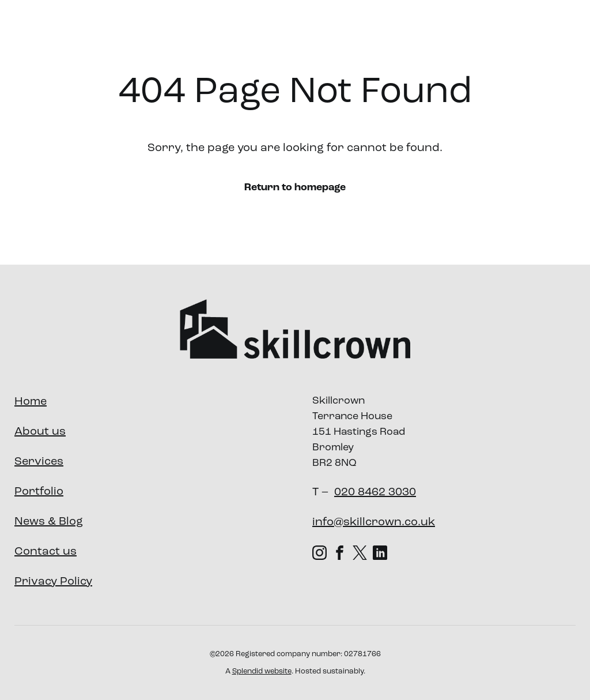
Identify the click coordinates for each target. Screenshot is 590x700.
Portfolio (373, 31)
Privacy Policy (53, 582)
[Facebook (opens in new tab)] (340, 552)
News (493, 31)
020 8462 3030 (375, 492)
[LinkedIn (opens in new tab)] (380, 552)
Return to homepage (295, 188)
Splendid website (262, 671)
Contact (541, 31)
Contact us (46, 552)
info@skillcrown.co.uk (374, 522)
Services (306, 31)
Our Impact (437, 31)
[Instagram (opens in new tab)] (319, 552)
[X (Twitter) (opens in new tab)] (360, 552)
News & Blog (49, 522)
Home (31, 402)
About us (238, 31)
